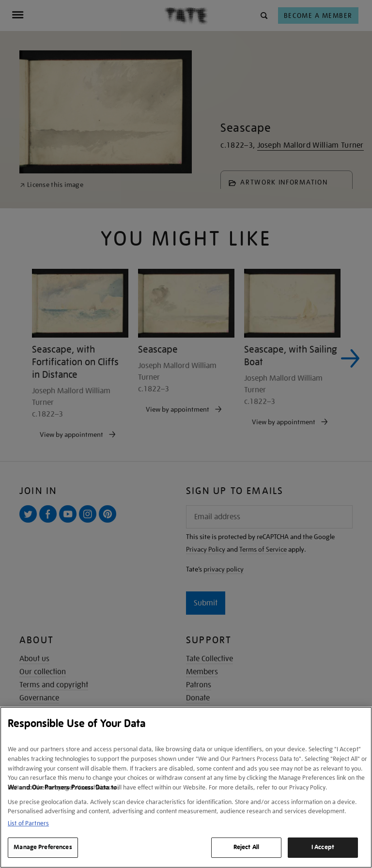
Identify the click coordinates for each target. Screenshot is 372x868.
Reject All (246, 847)
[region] (186, 787)
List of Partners (28, 823)
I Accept (323, 847)
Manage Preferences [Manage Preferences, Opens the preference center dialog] (43, 847)
